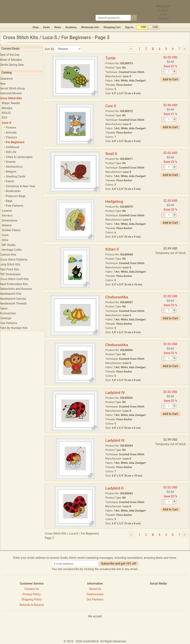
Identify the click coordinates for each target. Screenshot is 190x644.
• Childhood (17, 147)
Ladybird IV (118, 393)
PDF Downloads (15, 274)
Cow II (114, 106)
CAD (153, 27)
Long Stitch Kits (15, 264)
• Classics (15, 137)
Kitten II (115, 249)
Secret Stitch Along (17, 88)
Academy (71, 27)
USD (142, 27)
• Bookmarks (17, 191)
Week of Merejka (16, 60)
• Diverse (15, 162)
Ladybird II (117, 488)
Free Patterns (13, 323)
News (58, 27)
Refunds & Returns (32, 605)
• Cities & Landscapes (23, 157)
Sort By (54, 49)
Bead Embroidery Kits (19, 284)
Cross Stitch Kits (16, 98)
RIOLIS (11, 113)
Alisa (10, 240)
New (8, 84)
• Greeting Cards (20, 176)
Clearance (11, 79)
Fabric (9, 308)
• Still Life (15, 152)
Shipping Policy (32, 599)
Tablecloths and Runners (21, 289)
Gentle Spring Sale (17, 65)
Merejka (12, 108)
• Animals (15, 133)
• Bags (13, 201)
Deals (47, 27)
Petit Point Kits (14, 269)
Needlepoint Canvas (18, 299)
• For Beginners (19, 142)
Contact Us (32, 589)
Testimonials (95, 594)
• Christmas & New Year (25, 186)
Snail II (114, 154)
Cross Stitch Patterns (19, 260)
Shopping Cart (112, 27)
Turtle (113, 58)
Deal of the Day (15, 55)
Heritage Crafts (17, 250)
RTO (10, 118)
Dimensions (15, 221)
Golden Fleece (16, 230)
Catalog (12, 73)
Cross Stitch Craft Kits (19, 279)
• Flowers (15, 128)
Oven (10, 235)
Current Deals (16, 49)
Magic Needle (16, 103)
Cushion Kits (13, 255)
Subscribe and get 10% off (119, 564)
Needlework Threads (18, 303)
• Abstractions (18, 167)
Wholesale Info (90, 27)
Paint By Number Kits (19, 328)
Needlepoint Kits (15, 294)
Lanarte (12, 211)
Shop (36, 27)
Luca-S (12, 123)
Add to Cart (171, 79)
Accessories (13, 313)
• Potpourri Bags (20, 196)
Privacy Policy (32, 594)
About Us (95, 589)
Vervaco (12, 216)
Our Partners (95, 599)
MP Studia (14, 245)
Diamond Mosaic (16, 93)
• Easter (14, 181)
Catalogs (10, 318)
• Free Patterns (19, 206)
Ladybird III (118, 440)
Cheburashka (120, 297)
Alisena (12, 225)
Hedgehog (117, 202)
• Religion (15, 172)
